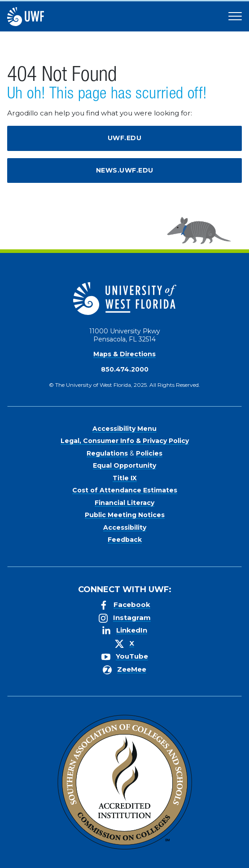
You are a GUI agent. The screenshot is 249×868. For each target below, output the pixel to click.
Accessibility (125, 527)
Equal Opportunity (124, 465)
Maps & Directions (124, 354)
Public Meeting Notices (125, 515)
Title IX (125, 478)
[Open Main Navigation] (235, 17)
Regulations (107, 453)
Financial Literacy (124, 503)
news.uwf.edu (125, 170)
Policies (149, 453)
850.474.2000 (125, 369)
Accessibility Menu (124, 429)
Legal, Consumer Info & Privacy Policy (125, 441)
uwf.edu (125, 138)
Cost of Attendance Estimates (125, 490)
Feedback (125, 540)
